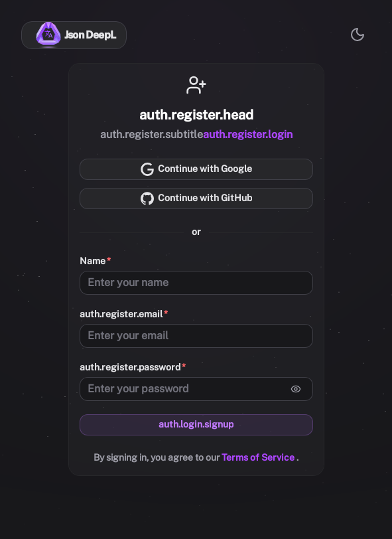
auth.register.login (248, 134)
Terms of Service (259, 457)
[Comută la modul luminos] (358, 35)
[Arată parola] (296, 389)
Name (93, 261)
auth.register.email (121, 314)
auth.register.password (130, 367)
